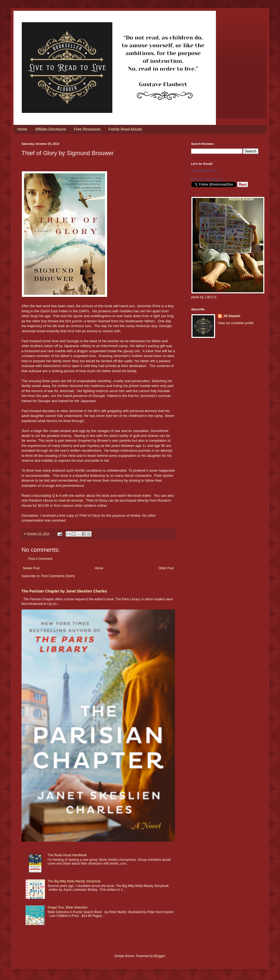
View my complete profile (236, 323)
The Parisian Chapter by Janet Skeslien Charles (64, 591)
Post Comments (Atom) (58, 576)
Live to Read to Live (204, 170)
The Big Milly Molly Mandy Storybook (74, 881)
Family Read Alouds (125, 129)
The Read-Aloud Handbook (67, 855)
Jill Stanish (232, 316)
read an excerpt (71, 500)
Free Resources (87, 129)
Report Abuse (241, 199)
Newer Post (31, 568)
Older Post (166, 568)
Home (22, 129)
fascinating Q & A (47, 496)
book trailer (142, 496)
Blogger (159, 956)
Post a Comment (40, 559)
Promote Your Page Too (207, 179)
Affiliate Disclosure (50, 129)
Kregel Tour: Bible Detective (68, 907)
